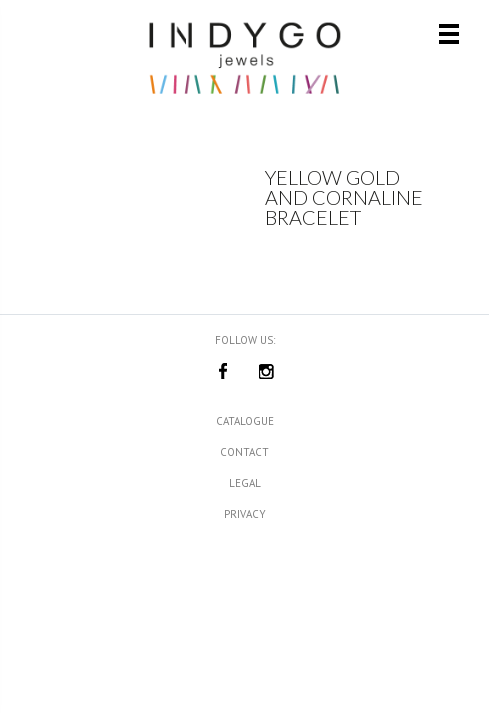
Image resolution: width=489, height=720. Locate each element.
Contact (244, 452)
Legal (245, 483)
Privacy (245, 514)
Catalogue (245, 421)
